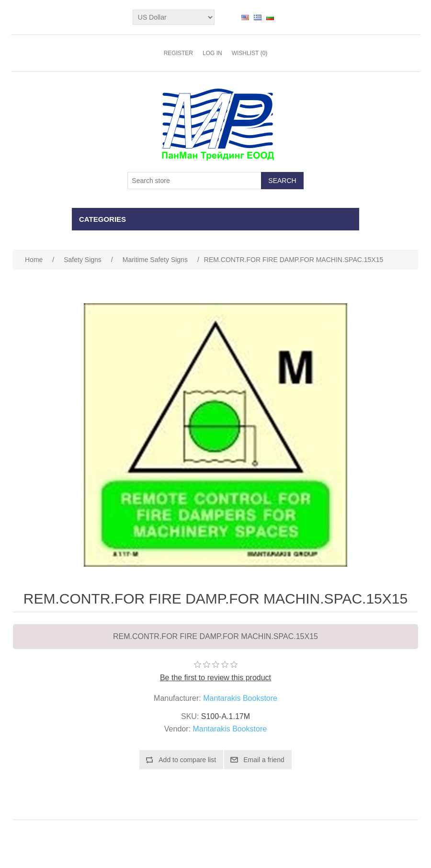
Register (178, 53)
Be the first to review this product (215, 678)
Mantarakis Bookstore (240, 698)
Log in (212, 53)
